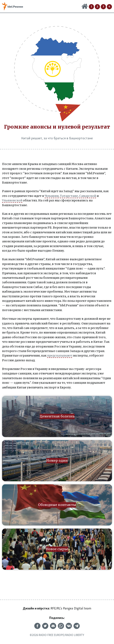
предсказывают (60, 356)
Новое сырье (109, 7)
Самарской (88, 196)
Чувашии (52, 196)
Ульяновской (12, 200)
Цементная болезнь (91, 7)
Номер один (97, 7)
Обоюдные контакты (103, 7)
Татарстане (69, 196)
